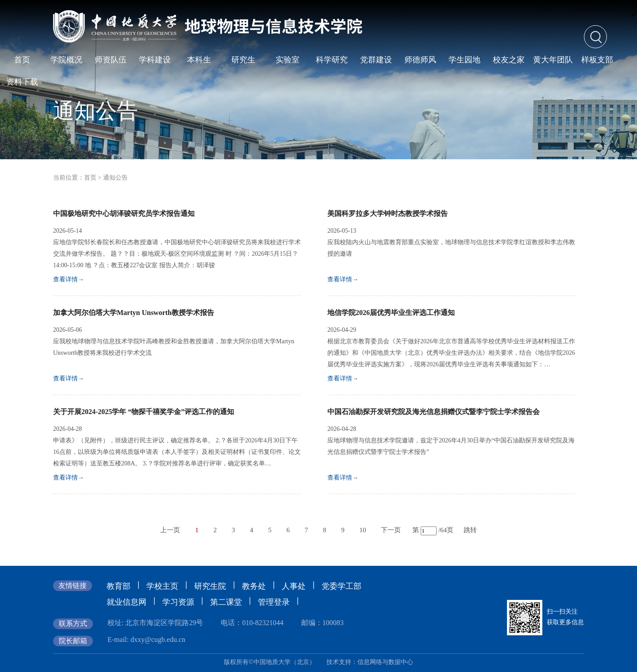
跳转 (470, 530)
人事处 (294, 586)
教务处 (254, 586)
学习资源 (178, 602)
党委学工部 (342, 586)
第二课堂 (226, 602)
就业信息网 (127, 602)
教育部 (119, 586)
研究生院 (210, 586)
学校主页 (162, 586)
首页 (90, 178)
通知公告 (115, 178)
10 (363, 530)
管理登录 (274, 602)
